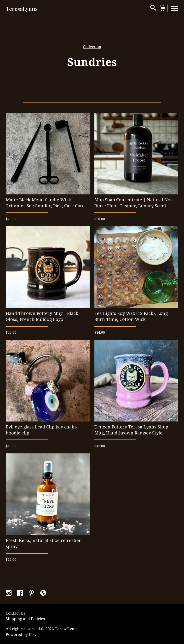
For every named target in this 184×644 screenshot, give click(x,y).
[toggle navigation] (175, 8)
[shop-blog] (43, 593)
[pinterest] (32, 593)
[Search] (153, 8)
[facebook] (21, 593)
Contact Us (15, 613)
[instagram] (9, 593)
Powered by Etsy (21, 635)
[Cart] (162, 9)
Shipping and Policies (25, 619)
